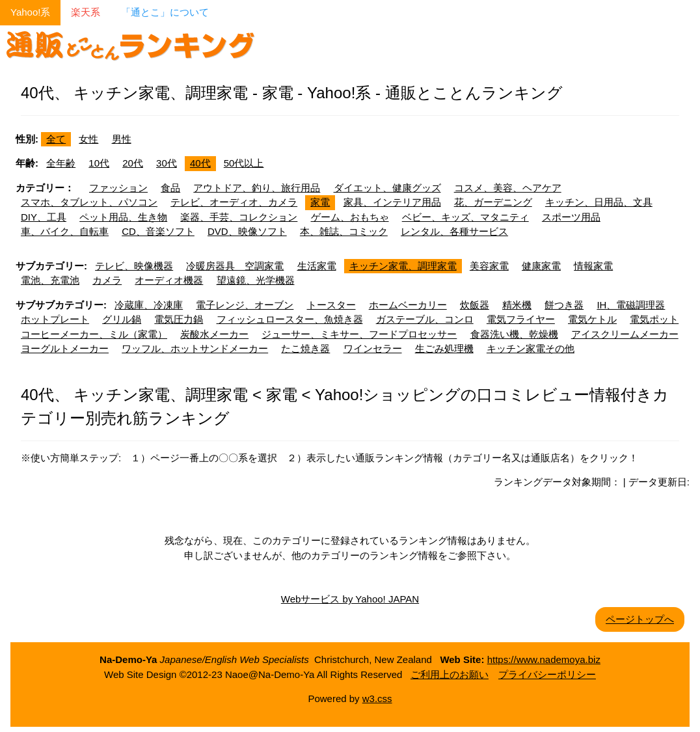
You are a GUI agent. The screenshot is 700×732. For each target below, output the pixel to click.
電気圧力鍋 (179, 319)
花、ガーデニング (493, 202)
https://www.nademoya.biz (544, 659)
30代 (167, 163)
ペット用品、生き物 (123, 217)
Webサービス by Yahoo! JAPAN (350, 599)
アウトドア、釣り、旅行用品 (257, 188)
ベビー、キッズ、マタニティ (465, 217)
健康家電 (541, 266)
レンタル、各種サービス (454, 231)
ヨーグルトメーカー (65, 348)
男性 (122, 139)
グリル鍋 (122, 319)
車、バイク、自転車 (65, 231)
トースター (331, 305)
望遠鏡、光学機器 (256, 280)
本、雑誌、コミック (344, 231)
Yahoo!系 (30, 12)
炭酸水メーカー (214, 334)
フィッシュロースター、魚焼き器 (290, 319)
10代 (99, 163)
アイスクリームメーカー (625, 334)
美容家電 (489, 266)
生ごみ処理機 (444, 348)
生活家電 (317, 266)
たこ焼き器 (305, 348)
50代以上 (244, 163)
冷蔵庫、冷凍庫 (149, 305)
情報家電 (593, 266)
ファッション (118, 188)
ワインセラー (373, 348)
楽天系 (86, 12)
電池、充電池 (50, 280)
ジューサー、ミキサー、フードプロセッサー (359, 334)
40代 (200, 163)
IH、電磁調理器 (631, 305)
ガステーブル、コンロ (425, 319)
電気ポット (654, 319)
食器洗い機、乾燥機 (514, 334)
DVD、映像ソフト (247, 231)
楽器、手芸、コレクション (239, 217)
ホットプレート (55, 319)
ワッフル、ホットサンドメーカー (195, 348)
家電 (320, 202)
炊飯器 (475, 305)
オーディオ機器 (169, 280)
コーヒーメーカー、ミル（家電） (94, 334)
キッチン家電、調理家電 (403, 266)
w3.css (377, 698)
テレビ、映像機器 (134, 266)
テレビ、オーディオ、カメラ (234, 202)
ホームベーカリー (408, 305)
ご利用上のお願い (450, 674)
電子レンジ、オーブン (245, 305)
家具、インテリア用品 (392, 202)
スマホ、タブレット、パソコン (89, 202)
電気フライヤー (521, 319)
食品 (170, 188)
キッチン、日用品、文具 (599, 202)
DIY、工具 (44, 217)
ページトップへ (640, 619)
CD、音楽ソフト (158, 231)
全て (56, 139)
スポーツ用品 (571, 217)
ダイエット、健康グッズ (387, 188)
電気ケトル (592, 319)
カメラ (107, 280)
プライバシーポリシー (547, 674)
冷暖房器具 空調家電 (235, 266)
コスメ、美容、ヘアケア (508, 188)
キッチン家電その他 (531, 348)
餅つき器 (564, 305)
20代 (133, 163)
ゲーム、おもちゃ (350, 217)
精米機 (517, 305)
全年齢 (61, 163)
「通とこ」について (165, 12)
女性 (88, 139)
